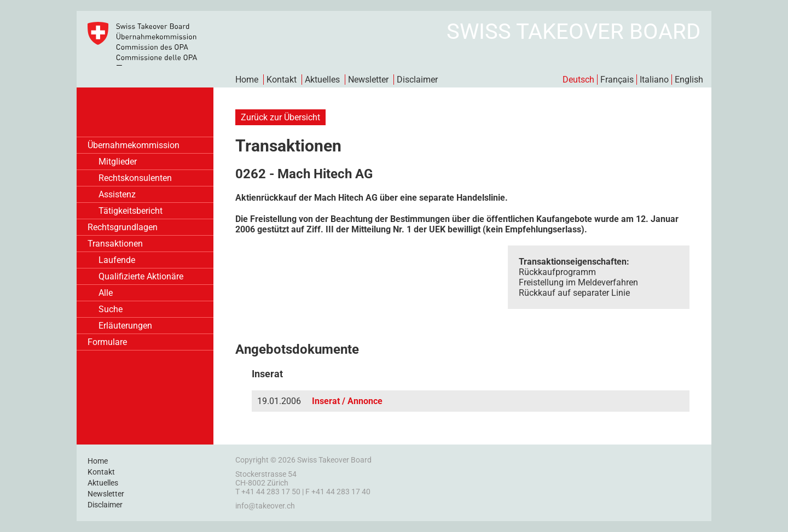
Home (247, 80)
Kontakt (282, 80)
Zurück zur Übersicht (280, 117)
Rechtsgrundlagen (123, 227)
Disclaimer (417, 80)
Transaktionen (115, 244)
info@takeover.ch (265, 506)
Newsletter (368, 80)
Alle (106, 293)
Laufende (117, 260)
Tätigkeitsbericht (131, 211)
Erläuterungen (125, 326)
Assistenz (117, 194)
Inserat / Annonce (347, 401)
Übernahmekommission (134, 145)
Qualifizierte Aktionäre (141, 276)
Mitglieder (118, 162)
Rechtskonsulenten (135, 178)
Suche (111, 309)
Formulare (107, 342)
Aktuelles (322, 80)
